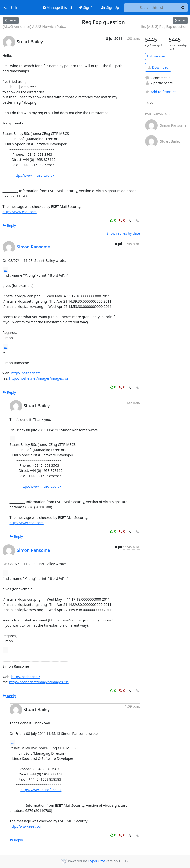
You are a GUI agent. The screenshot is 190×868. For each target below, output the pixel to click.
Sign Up (110, 8)
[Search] (183, 8)
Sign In (87, 8)
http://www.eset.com (20, 212)
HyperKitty (96, 861)
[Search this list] (152, 8)
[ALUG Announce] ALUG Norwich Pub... (34, 26)
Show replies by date (123, 233)
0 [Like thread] (113, 220)
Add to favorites (161, 92)
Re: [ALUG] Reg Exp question (164, 26)
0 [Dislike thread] (122, 220)
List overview (156, 56)
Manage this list (58, 8)
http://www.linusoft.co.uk (34, 175)
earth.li (10, 8)
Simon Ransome (34, 247)
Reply (9, 226)
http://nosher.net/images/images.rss (39, 378)
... (6, 270)
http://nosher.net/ (25, 373)
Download (158, 67)
